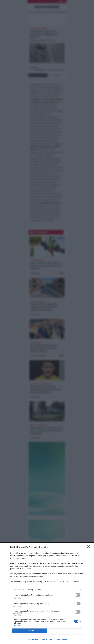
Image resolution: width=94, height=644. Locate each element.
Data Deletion (32, 639)
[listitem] (47, 590)
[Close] (89, 547)
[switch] (77, 595)
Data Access (47, 639)
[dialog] (47, 593)
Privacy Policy (61, 639)
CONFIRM (29, 631)
